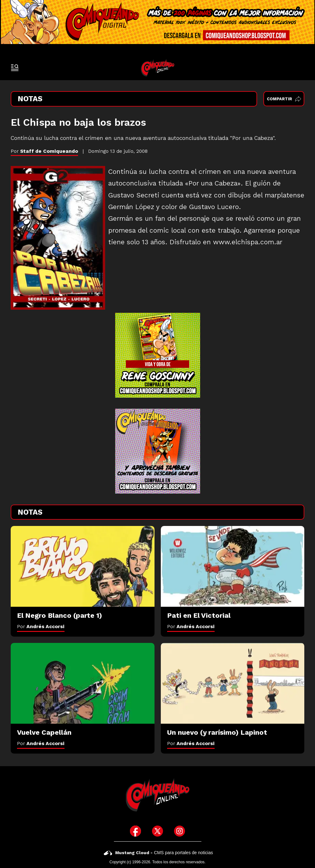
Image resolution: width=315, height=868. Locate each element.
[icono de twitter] (157, 831)
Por (41, 626)
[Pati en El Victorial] (233, 566)
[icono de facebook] (135, 831)
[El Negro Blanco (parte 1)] (83, 566)
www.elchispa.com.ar (248, 242)
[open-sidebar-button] (15, 68)
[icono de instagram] (180, 831)
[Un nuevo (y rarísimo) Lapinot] (233, 683)
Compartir (284, 99)
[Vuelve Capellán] (83, 683)
